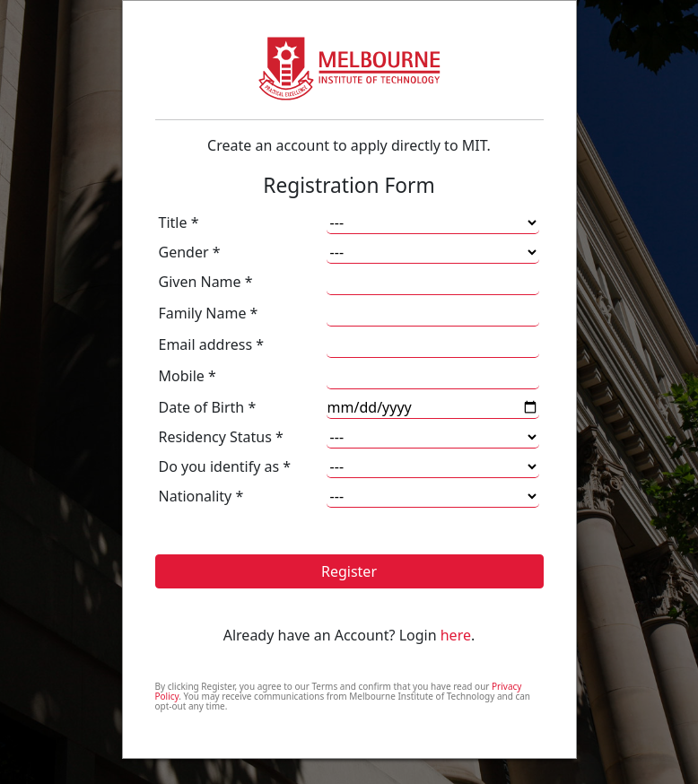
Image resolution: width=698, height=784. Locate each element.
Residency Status (221, 437)
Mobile (188, 376)
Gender (190, 252)
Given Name (206, 282)
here (456, 635)
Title (179, 222)
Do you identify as (225, 466)
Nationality (201, 496)
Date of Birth (208, 407)
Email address (212, 344)
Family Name (209, 313)
